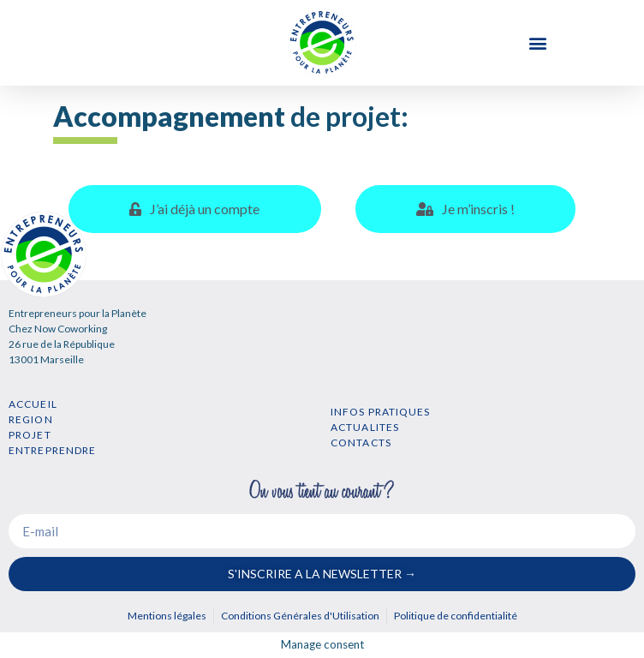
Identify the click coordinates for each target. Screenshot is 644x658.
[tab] (195, 209)
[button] (538, 43)
